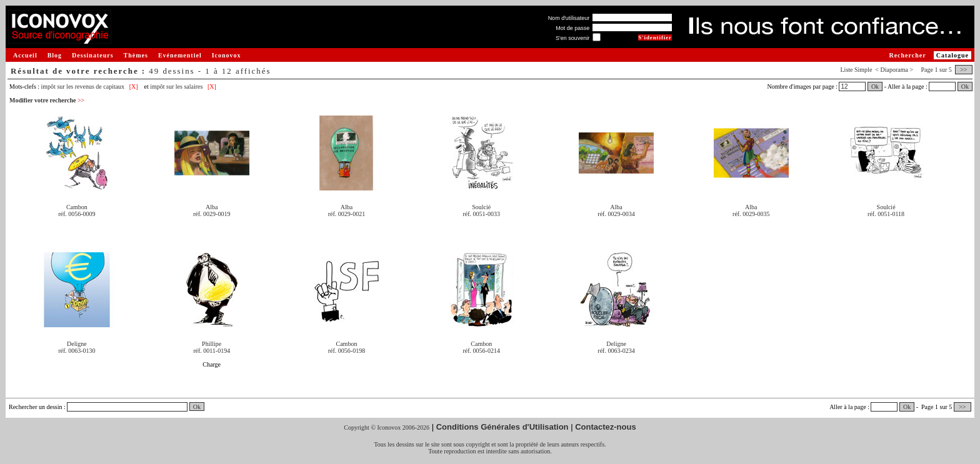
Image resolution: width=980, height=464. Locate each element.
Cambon (77, 207)
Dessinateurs (92, 55)
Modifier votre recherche (47, 100)
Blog (55, 55)
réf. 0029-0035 (751, 214)
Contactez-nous (606, 427)
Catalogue (952, 55)
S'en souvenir (572, 38)
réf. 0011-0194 (212, 351)
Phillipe (212, 344)
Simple (863, 70)
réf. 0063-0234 (616, 351)
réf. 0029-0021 (347, 214)
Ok (875, 86)
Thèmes (136, 55)
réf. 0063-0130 (77, 351)
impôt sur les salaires (176, 86)
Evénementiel (180, 55)
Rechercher (907, 55)
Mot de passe (572, 28)
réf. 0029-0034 (616, 214)
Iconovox (227, 55)
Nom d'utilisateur (569, 18)
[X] (134, 86)
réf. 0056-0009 (77, 214)
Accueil (25, 55)
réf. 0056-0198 (347, 351)
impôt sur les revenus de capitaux (83, 86)
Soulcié (481, 207)
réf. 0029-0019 (212, 214)
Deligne (77, 344)
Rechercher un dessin (36, 407)
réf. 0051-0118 (886, 214)
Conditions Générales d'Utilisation (502, 427)
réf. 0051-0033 (482, 214)
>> (964, 70)
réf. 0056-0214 (482, 351)
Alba (212, 207)
